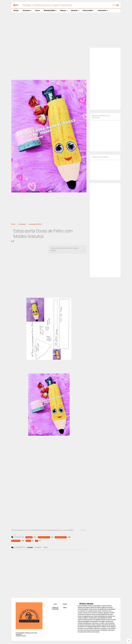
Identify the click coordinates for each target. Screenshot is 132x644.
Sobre (65, 608)
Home (13, 224)
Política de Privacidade (55, 608)
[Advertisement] (66, 30)
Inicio (16, 10)
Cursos (37, 10)
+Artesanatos (103, 10)
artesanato (22, 224)
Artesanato (27, 10)
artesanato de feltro (35, 224)
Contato (65, 604)
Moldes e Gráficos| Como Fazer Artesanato (47, 5)
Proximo (83, 530)
